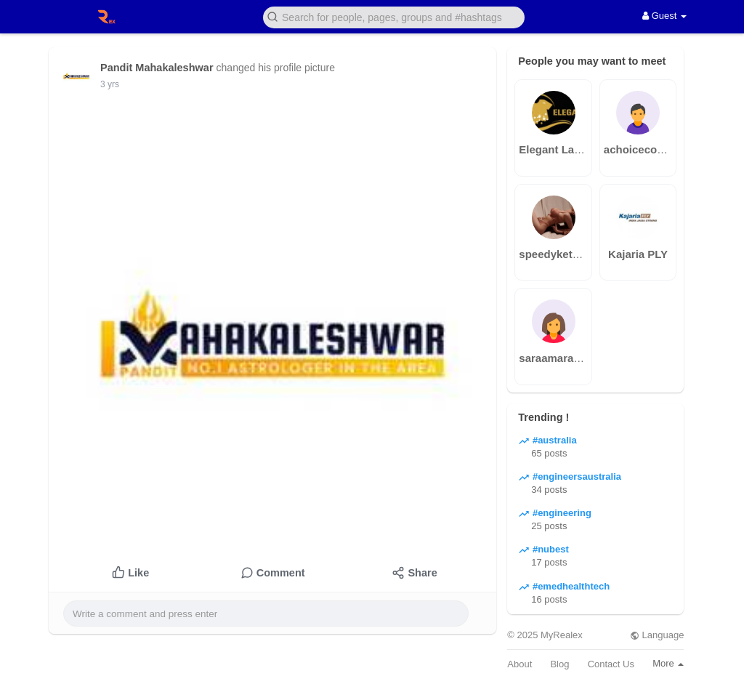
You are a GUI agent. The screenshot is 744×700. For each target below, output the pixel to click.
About (519, 664)
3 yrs (110, 84)
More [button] (668, 663)
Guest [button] (664, 16)
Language (657, 635)
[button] (394, 16)
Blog (559, 664)
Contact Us (611, 664)
